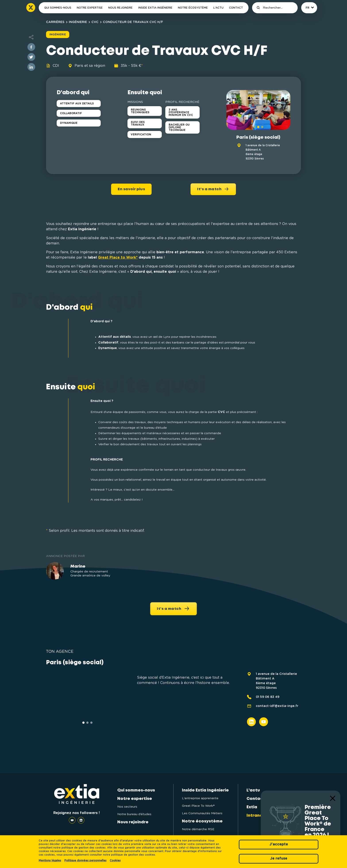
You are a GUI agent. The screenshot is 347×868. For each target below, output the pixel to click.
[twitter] (31, 57)
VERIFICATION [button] (141, 134)
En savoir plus (131, 189)
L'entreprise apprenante (200, 798)
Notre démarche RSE (198, 829)
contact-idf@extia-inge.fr (277, 725)
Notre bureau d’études (134, 814)
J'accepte (279, 844)
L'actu (218, 8)
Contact (236, 8)
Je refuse (279, 858)
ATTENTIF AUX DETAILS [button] (77, 104)
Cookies (115, 860)
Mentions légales (50, 860)
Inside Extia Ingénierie (155, 8)
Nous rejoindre (120, 8)
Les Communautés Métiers (202, 813)
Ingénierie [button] (58, 35)
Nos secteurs (127, 807)
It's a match (213, 189)
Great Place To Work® (198, 806)
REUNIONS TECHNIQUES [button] (140, 111)
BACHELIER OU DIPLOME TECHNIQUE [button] (179, 127)
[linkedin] (31, 67)
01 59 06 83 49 (268, 716)
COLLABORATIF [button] (71, 113)
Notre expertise (90, 8)
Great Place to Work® (118, 257)
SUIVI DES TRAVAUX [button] (138, 123)
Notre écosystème (193, 8)
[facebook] (31, 47)
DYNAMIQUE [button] (69, 123)
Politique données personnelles (85, 860)
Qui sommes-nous (58, 8)
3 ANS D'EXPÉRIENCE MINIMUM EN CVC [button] (181, 112)
